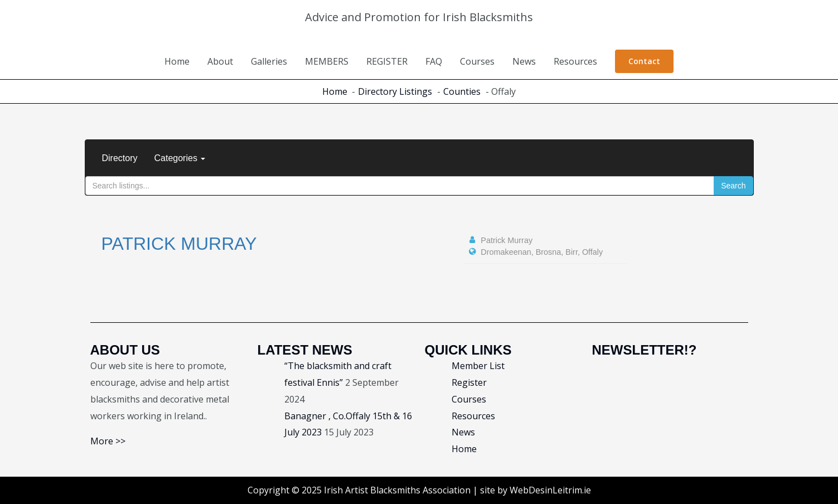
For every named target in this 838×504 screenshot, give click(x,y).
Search (733, 186)
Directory (120, 158)
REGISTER (387, 61)
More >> (108, 441)
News (524, 61)
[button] (644, 61)
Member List (478, 366)
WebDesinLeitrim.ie (550, 490)
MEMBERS (327, 61)
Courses (477, 61)
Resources (575, 61)
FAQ (434, 61)
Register (469, 382)
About (220, 61)
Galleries (269, 61)
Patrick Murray (179, 244)
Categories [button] (180, 158)
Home (177, 61)
